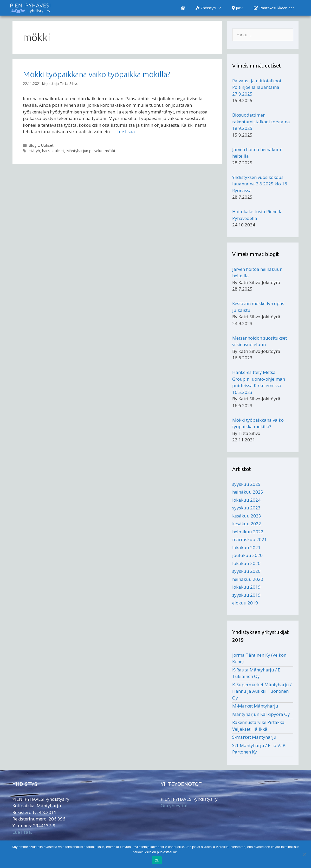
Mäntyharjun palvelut (85, 151)
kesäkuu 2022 (247, 524)
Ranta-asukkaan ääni (275, 8)
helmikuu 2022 (248, 532)
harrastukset (53, 151)
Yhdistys (211, 8)
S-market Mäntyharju (254, 737)
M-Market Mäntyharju (255, 706)
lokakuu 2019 (246, 587)
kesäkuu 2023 (247, 516)
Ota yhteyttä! (174, 806)
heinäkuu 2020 (248, 579)
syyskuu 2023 (246, 508)
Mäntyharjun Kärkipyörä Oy (261, 714)
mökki (110, 151)
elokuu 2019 (245, 603)
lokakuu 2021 (246, 547)
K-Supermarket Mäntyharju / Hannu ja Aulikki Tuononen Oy (262, 691)
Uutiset (47, 145)
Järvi (238, 8)
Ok (157, 860)
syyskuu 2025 (246, 484)
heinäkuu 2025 (248, 492)
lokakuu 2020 (246, 563)
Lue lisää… (24, 832)
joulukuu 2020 (247, 555)
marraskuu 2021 (250, 539)
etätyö (34, 151)
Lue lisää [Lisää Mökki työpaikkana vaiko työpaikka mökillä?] (126, 132)
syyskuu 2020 (246, 571)
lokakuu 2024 (246, 500)
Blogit (34, 145)
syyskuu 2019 (246, 595)
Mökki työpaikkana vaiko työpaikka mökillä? (96, 74)
